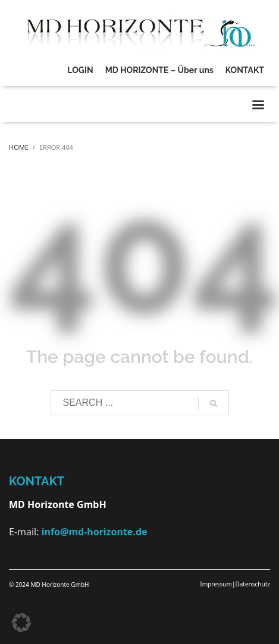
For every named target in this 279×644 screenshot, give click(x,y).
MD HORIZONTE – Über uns (159, 70)
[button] (21, 623)
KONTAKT (245, 70)
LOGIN (80, 70)
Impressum (216, 584)
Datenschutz (253, 584)
